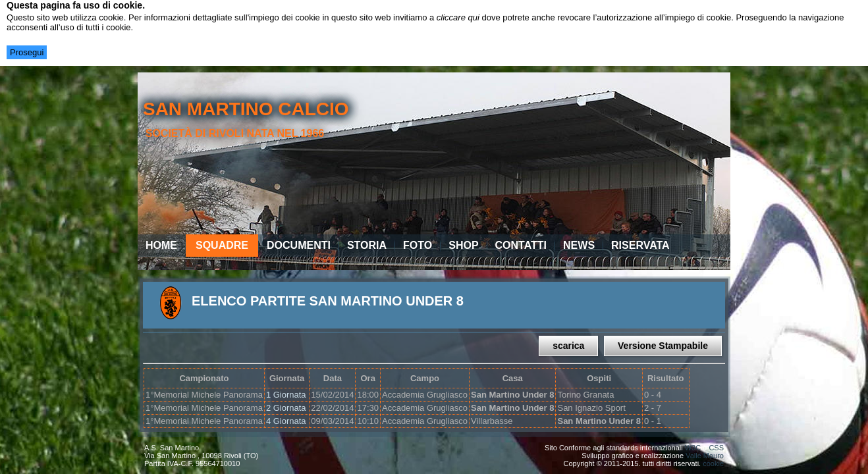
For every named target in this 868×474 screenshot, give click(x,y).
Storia (367, 245)
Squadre (222, 245)
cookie (713, 463)
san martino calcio (246, 109)
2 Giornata (286, 408)
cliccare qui (458, 17)
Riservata (640, 245)
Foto (418, 245)
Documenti (299, 245)
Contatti (521, 245)
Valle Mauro (705, 456)
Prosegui (27, 52)
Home (161, 245)
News (579, 245)
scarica (568, 346)
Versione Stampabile (663, 346)
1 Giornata (286, 395)
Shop (463, 245)
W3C (693, 448)
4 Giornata (286, 421)
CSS (716, 448)
